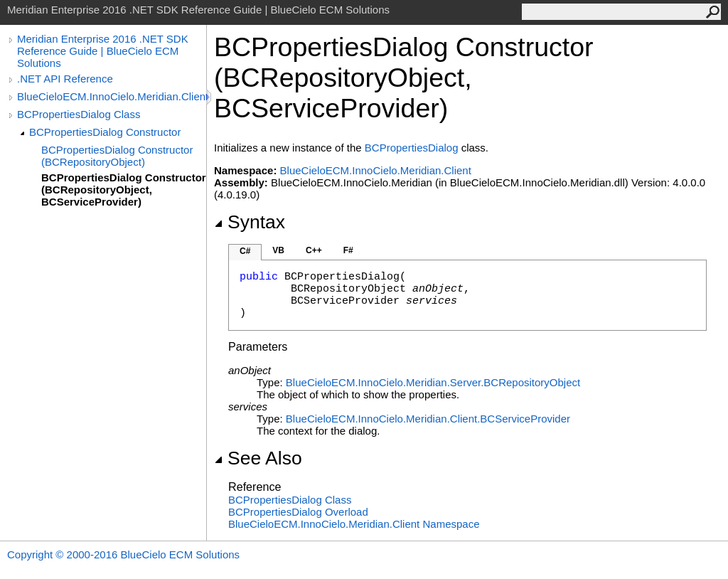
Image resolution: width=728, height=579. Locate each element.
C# (245, 251)
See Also (258, 458)
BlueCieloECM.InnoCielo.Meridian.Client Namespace (354, 524)
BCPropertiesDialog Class (79, 114)
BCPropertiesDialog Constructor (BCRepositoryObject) (117, 156)
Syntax (250, 222)
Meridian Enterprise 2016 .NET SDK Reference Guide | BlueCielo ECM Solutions (103, 51)
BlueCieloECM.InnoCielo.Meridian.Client (112, 96)
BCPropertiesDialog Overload (298, 512)
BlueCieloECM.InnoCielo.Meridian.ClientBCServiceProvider (428, 419)
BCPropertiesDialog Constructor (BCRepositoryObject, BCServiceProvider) (124, 190)
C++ (314, 250)
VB (278, 250)
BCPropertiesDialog (412, 148)
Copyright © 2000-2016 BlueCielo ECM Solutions (123, 554)
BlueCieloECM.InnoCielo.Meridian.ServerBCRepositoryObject (433, 382)
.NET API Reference (65, 79)
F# (348, 250)
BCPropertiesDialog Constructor (105, 132)
